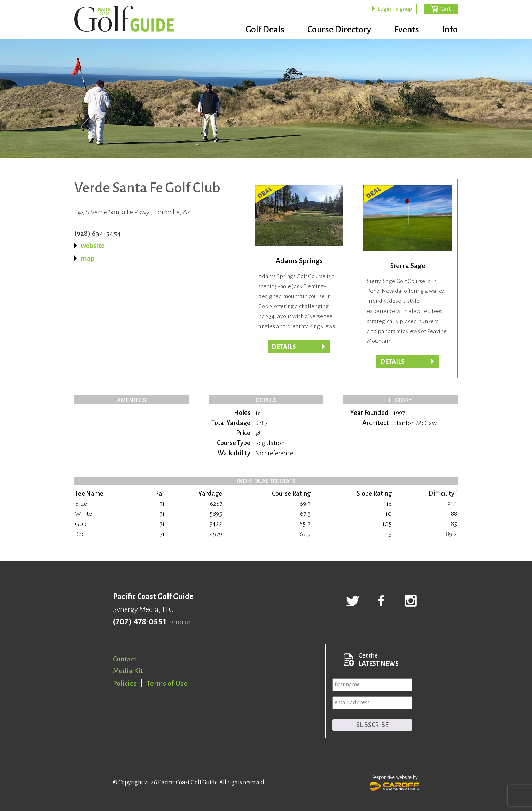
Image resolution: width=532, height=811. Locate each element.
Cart (446, 9)
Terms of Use (167, 683)
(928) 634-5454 (98, 233)
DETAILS (392, 362)
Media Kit (128, 671)
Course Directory (339, 30)
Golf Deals (265, 30)
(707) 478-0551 (139, 622)
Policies (125, 683)
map (88, 258)
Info (450, 30)
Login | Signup (395, 9)
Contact (125, 659)
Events (407, 30)
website (93, 246)
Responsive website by (395, 782)
